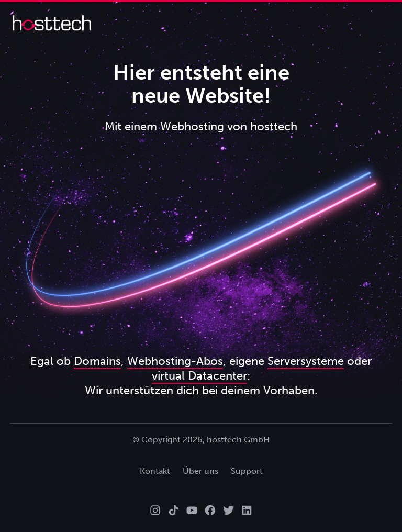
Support (247, 471)
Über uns (200, 471)
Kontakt (155, 471)
